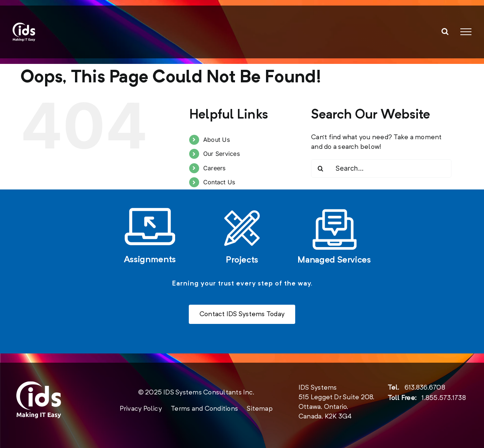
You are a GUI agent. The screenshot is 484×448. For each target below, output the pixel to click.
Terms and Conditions (204, 409)
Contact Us (219, 182)
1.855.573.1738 (444, 398)
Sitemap (260, 409)
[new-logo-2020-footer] (39, 384)
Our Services (221, 154)
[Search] (320, 168)
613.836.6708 (425, 388)
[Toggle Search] (445, 31)
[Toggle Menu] (466, 32)
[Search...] (381, 168)
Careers (214, 168)
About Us (217, 140)
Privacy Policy (141, 409)
